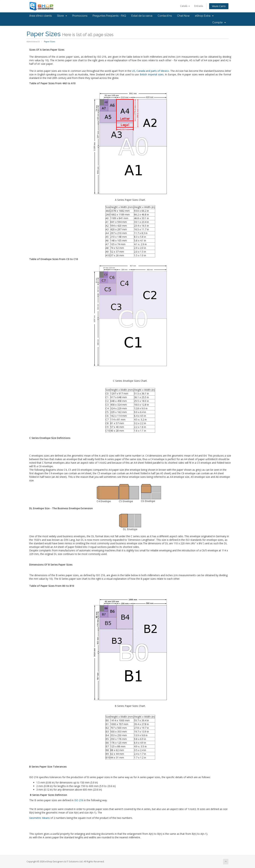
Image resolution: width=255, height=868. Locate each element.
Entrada (199, 6)
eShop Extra (204, 16)
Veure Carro (219, 6)
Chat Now (183, 16)
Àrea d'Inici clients (40, 16)
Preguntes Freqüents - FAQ (109, 16)
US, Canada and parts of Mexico (150, 71)
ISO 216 (79, 800)
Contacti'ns (165, 16)
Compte (219, 22)
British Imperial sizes (152, 74)
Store (62, 16)
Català (185, 6)
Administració (33, 41)
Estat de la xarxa (142, 16)
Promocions (80, 16)
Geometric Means (39, 818)
